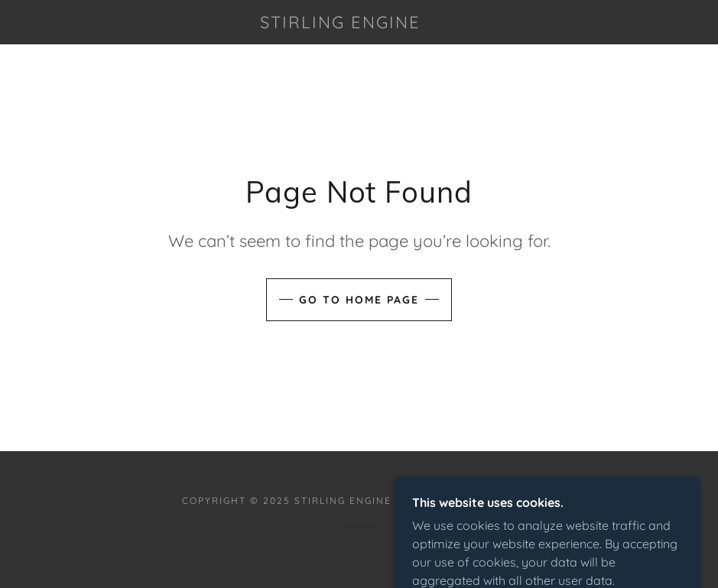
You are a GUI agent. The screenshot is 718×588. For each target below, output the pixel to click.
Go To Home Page (359, 300)
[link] (341, 24)
